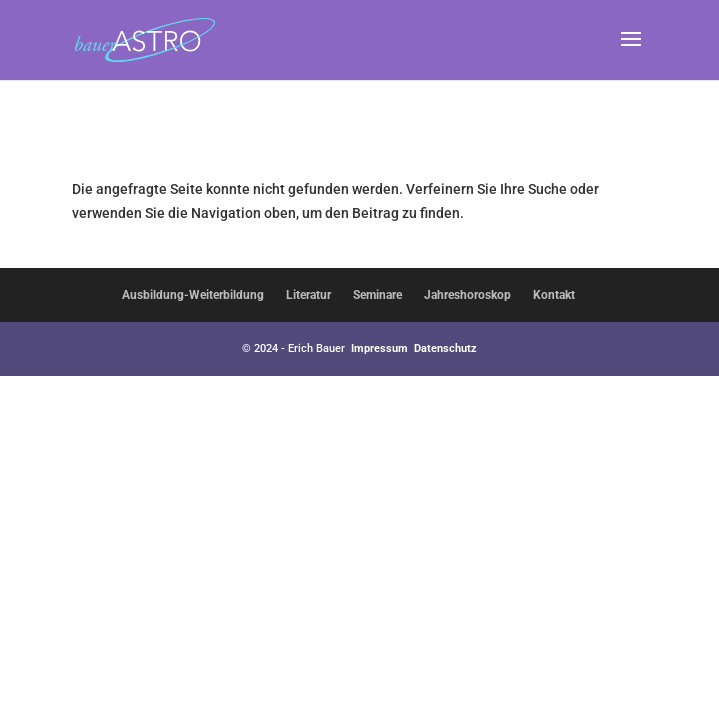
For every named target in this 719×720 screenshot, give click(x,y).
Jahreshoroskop (467, 295)
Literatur (308, 295)
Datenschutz (445, 348)
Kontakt (554, 295)
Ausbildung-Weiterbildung (193, 295)
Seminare (377, 295)
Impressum (379, 348)
